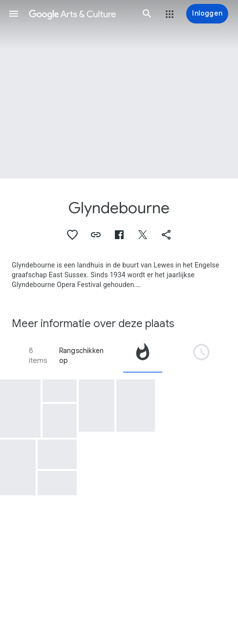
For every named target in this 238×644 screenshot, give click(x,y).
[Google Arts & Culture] (80, 14)
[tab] (143, 355)
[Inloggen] (207, 14)
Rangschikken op (81, 355)
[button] (14, 14)
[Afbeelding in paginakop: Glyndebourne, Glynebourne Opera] (119, 89)
